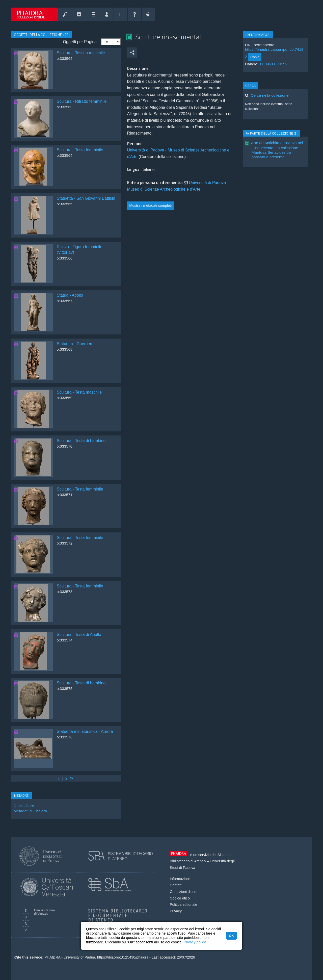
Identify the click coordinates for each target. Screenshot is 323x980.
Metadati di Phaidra (30, 811)
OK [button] (231, 936)
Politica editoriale (184, 905)
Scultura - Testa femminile (80, 150)
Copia (255, 57)
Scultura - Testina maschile (81, 53)
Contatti (176, 885)
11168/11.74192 (273, 64)
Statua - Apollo (70, 295)
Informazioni (180, 879)
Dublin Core (24, 806)
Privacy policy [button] (195, 942)
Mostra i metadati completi (150, 205)
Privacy (176, 911)
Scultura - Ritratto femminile (82, 101)
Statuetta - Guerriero (75, 344)
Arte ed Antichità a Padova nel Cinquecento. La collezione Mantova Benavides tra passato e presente (277, 150)
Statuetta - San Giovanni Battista (86, 198)
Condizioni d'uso (183, 892)
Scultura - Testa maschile (79, 392)
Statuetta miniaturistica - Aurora (85, 731)
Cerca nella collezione (270, 95)
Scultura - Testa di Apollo (79, 635)
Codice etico (180, 898)
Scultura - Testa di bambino (81, 441)
